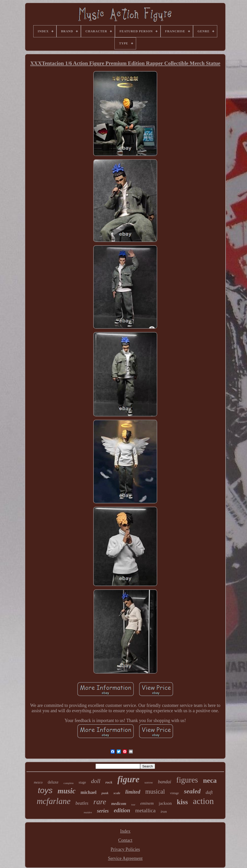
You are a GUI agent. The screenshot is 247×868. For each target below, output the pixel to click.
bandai (165, 782)
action (203, 801)
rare (100, 802)
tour (133, 805)
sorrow (149, 783)
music (67, 791)
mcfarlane (54, 801)
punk (105, 793)
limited (133, 792)
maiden (88, 812)
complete (69, 783)
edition (122, 810)
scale (117, 793)
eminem (147, 803)
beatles (82, 803)
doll (96, 781)
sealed (192, 791)
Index (125, 831)
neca (210, 780)
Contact (125, 840)
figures (187, 780)
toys (45, 790)
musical (155, 791)
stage (82, 782)
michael (89, 792)
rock (109, 782)
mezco (38, 782)
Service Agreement (125, 858)
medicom (119, 804)
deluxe (53, 782)
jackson (165, 803)
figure (129, 779)
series (103, 811)
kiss (182, 802)
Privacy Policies (125, 849)
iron (164, 812)
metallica (146, 810)
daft (209, 792)
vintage (174, 793)
